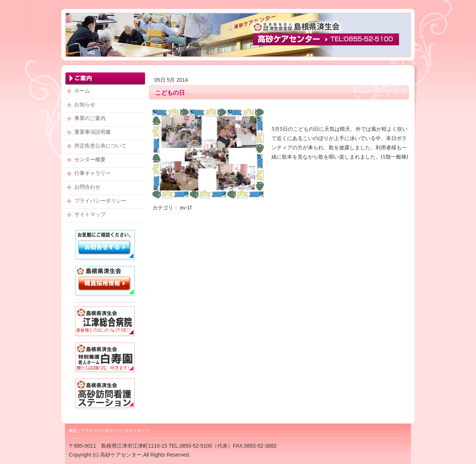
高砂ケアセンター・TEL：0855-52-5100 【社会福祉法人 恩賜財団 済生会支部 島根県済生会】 (238, 35)
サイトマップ (137, 431)
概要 (73, 431)
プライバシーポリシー (101, 431)
